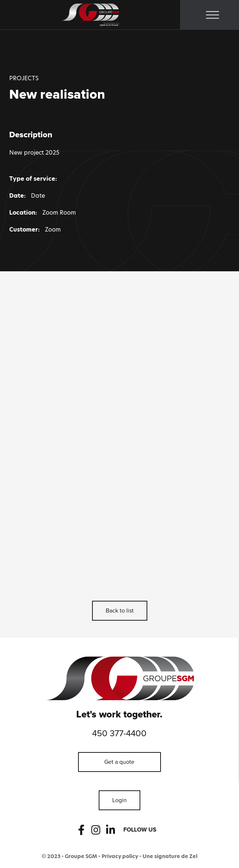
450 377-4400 (119, 734)
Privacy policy (120, 856)
